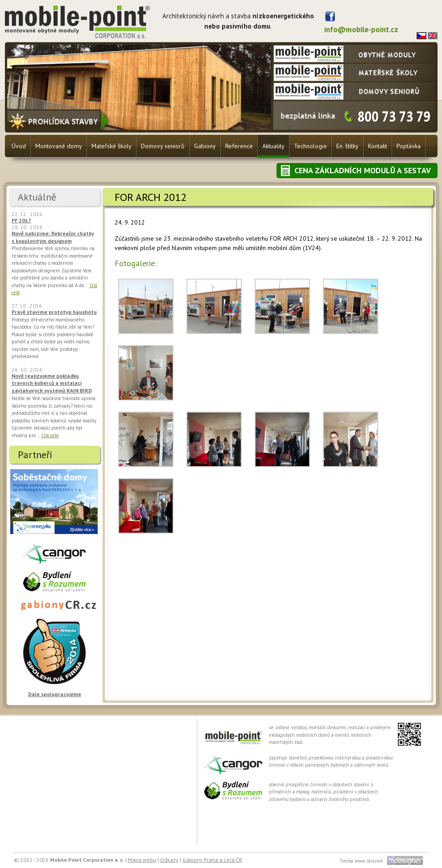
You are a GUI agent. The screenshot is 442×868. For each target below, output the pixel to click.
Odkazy (169, 860)
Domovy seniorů (163, 146)
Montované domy (59, 146)
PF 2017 (21, 220)
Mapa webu (142, 860)
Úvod (19, 146)
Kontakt (378, 146)
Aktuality (273, 146)
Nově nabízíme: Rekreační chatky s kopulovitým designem (53, 237)
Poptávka (409, 146)
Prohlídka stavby (59, 121)
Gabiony (205, 146)
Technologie (310, 146)
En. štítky (347, 146)
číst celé (50, 435)
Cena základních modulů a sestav (363, 170)
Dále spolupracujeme (55, 694)
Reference (239, 146)
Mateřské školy (112, 146)
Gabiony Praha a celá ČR (212, 860)
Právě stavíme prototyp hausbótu (54, 312)
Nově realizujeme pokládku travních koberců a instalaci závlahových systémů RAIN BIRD (52, 383)
